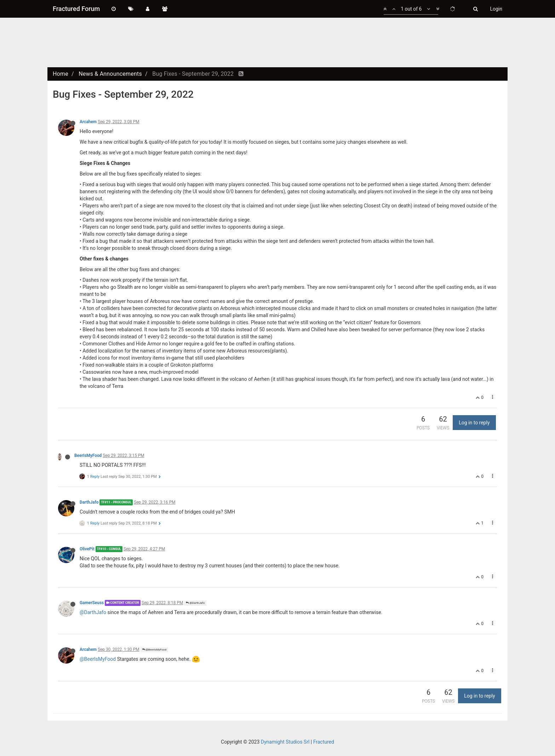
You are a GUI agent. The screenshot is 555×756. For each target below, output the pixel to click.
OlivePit (87, 549)
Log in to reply (474, 423)
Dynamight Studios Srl (285, 742)
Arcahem (88, 122)
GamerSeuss (92, 603)
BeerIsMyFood (88, 456)
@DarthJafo (195, 603)
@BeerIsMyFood (154, 650)
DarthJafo (89, 502)
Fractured (324, 742)
